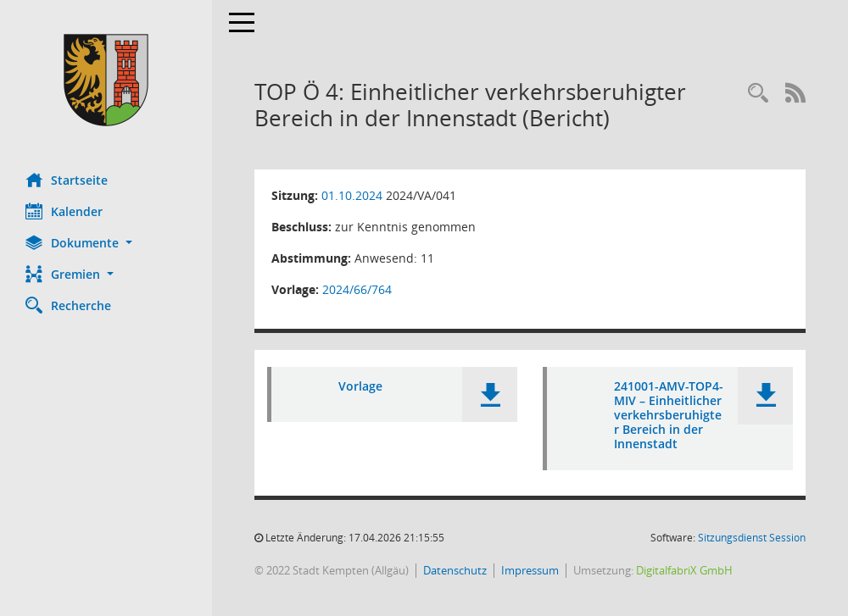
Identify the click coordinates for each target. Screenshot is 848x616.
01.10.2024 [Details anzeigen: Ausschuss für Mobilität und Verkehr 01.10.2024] (352, 195)
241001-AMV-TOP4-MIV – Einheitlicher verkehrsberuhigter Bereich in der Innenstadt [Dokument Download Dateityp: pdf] (669, 414)
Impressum (530, 570)
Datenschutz (455, 570)
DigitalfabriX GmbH (684, 570)
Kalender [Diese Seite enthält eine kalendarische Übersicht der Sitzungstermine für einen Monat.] (64, 211)
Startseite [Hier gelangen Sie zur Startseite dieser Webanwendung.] (67, 180)
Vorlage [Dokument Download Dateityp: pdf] (360, 386)
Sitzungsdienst (752, 538)
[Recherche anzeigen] (758, 94)
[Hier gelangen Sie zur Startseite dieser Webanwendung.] (106, 80)
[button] (106, 243)
